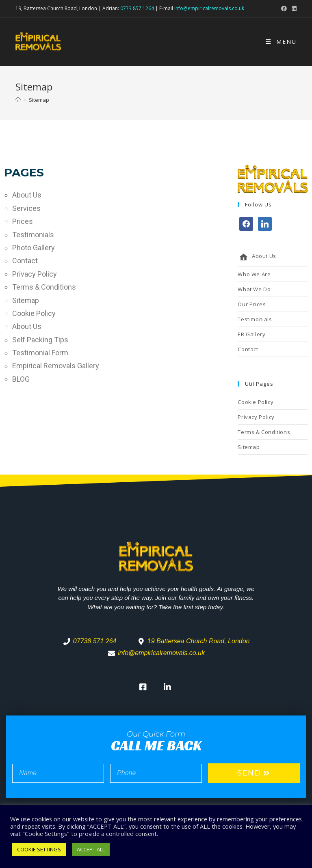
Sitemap (26, 300)
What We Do (254, 289)
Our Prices (252, 304)
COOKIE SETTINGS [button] (39, 849)
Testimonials (33, 235)
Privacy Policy (35, 274)
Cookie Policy (34, 313)
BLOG (21, 379)
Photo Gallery (34, 248)
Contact (25, 261)
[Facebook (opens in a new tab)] (284, 9)
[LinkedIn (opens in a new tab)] (293, 9)
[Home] (18, 100)
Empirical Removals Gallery (56, 366)
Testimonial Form (40, 353)
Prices (23, 221)
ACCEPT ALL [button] (91, 849)
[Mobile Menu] (281, 42)
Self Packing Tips (40, 340)
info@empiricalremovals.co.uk (209, 8)
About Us (27, 195)
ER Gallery (251, 334)
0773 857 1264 (137, 8)
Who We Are (254, 274)
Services (26, 208)
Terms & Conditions (44, 287)
